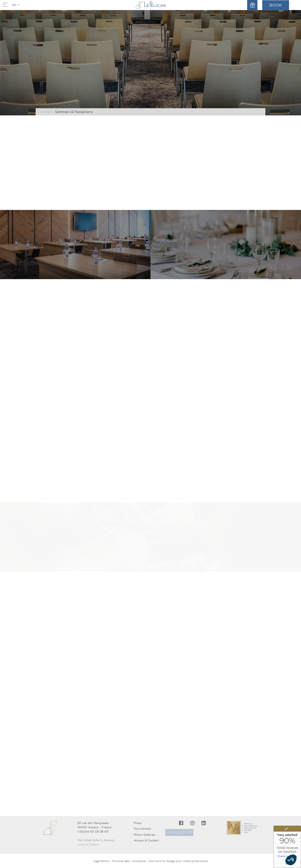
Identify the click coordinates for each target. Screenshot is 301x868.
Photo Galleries (145, 835)
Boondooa (139, 861)
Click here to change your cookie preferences (178, 861)
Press (138, 823)
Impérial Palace (88, 844)
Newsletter (175, 832)
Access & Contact (146, 840)
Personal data (121, 861)
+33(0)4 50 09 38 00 (93, 831)
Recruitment (142, 829)
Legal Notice (101, 861)
